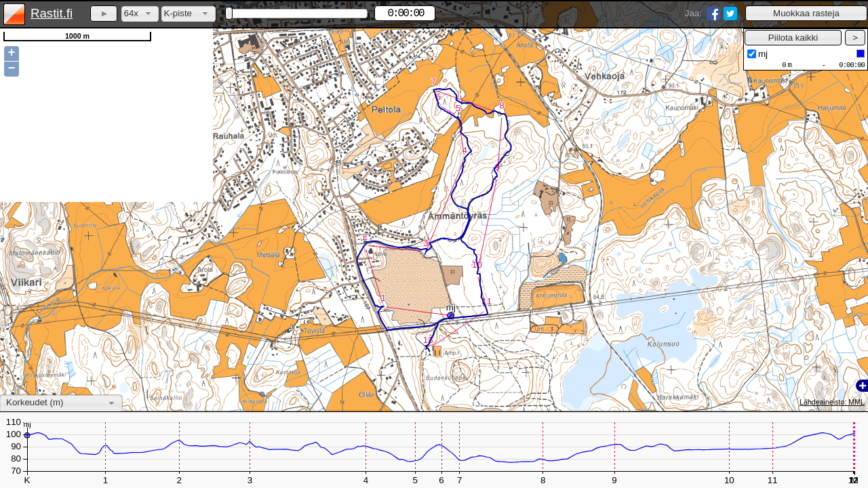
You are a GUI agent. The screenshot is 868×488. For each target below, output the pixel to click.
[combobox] (140, 14)
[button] (806, 13)
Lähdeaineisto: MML (832, 402)
